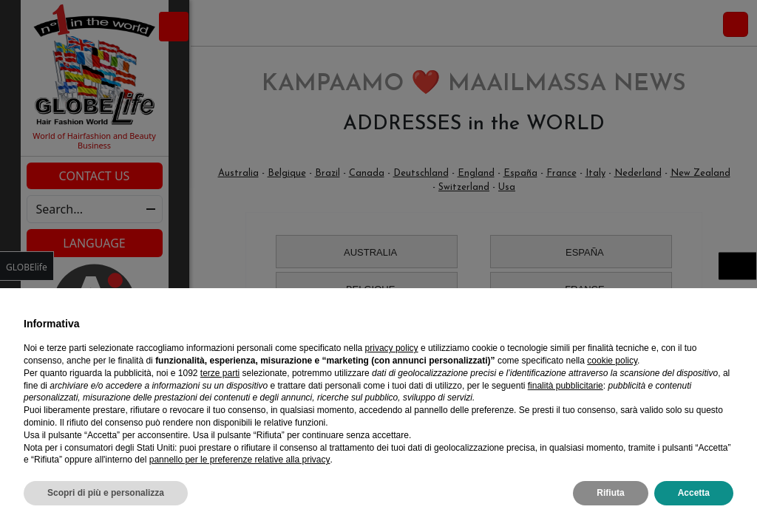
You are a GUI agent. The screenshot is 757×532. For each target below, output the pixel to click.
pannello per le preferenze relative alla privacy (240, 460)
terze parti (220, 373)
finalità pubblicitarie (566, 386)
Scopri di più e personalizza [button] (106, 493)
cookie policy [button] (612, 361)
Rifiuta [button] (610, 493)
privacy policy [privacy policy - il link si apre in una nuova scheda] (392, 348)
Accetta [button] (694, 493)
